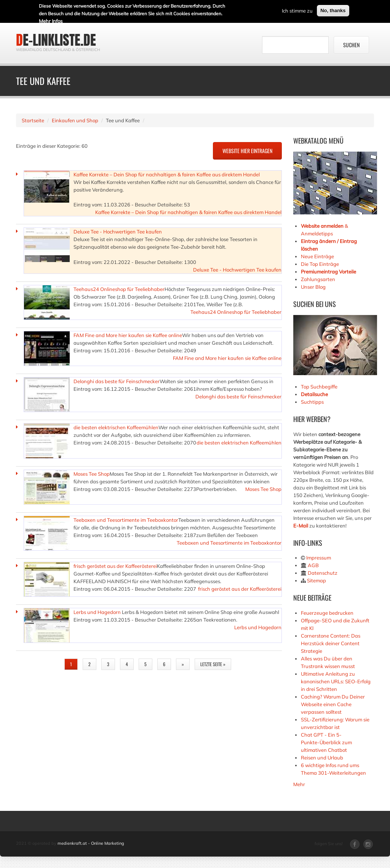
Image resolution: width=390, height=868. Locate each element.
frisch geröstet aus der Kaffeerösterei (115, 566)
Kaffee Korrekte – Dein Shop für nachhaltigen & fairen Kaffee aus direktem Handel (167, 174)
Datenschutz (323, 573)
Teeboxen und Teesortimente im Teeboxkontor (126, 520)
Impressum (319, 558)
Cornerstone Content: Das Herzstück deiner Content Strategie (331, 643)
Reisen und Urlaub (322, 758)
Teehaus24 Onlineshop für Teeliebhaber (119, 289)
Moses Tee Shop (92, 474)
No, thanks (333, 10)
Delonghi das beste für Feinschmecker (117, 381)
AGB (313, 565)
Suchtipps (312, 402)
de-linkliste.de (56, 40)
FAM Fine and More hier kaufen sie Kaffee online (128, 335)
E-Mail (301, 526)
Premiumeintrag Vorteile (328, 272)
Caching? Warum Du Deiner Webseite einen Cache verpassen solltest (333, 704)
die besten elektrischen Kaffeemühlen (116, 427)
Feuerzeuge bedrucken (327, 613)
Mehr (299, 784)
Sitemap (316, 580)
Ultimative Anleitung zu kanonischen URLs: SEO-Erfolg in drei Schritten (336, 681)
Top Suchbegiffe (319, 387)
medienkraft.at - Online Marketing (91, 843)
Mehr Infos (51, 20)
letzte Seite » (213, 664)
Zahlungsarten (318, 279)
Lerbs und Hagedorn (98, 612)
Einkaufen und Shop (75, 120)
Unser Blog (314, 287)
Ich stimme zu (297, 10)
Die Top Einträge (320, 264)
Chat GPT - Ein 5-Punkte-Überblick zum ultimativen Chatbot (326, 742)
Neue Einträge (317, 256)
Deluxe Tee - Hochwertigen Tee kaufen (118, 232)
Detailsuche (314, 394)
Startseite (33, 120)
